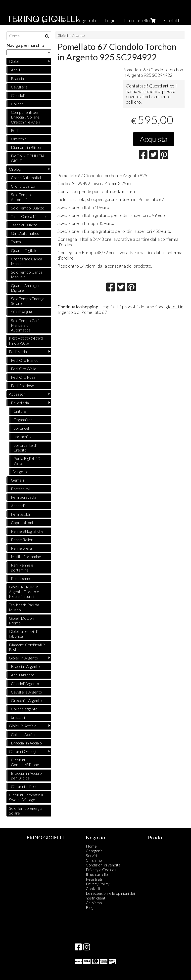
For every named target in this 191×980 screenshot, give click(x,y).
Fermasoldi (20, 514)
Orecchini (19, 139)
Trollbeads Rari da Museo (24, 607)
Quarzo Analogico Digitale (26, 288)
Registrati (86, 20)
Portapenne (21, 578)
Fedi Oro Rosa (23, 377)
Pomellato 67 (94, 312)
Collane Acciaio (24, 734)
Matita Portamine (26, 556)
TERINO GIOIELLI (42, 19)
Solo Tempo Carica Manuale (27, 274)
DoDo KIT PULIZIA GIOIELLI (28, 158)
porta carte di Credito (25, 448)
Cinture (20, 411)
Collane (17, 104)
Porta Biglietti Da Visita (28, 461)
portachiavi (23, 436)
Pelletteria (20, 403)
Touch (16, 242)
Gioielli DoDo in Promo (22, 620)
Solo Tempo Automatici (21, 197)
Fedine (17, 130)
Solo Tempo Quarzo (28, 208)
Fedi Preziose (23, 386)
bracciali (18, 717)
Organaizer (23, 420)
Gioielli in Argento (71, 35)
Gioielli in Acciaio (23, 726)
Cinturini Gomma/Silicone (25, 762)
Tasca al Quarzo (24, 225)
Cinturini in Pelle (24, 786)
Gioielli (15, 61)
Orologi (15, 169)
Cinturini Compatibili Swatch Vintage (26, 797)
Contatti (172, 20)
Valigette (21, 471)
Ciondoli (18, 95)
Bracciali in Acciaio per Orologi (26, 776)
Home (91, 846)
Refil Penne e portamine (22, 567)
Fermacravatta (24, 497)
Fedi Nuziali (19, 351)
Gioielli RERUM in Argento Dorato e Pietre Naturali (24, 592)
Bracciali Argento (25, 666)
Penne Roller (22, 540)
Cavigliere (19, 87)
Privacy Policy (98, 884)
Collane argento (24, 709)
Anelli (15, 70)
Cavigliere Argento (26, 692)
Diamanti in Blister (26, 147)
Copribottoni (22, 522)
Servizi (91, 855)
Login (110, 20)
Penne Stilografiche (27, 531)
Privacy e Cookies (101, 870)
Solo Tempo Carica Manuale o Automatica (27, 325)
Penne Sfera (21, 548)
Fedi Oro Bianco (25, 360)
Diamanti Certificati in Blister (27, 647)
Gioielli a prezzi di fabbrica (23, 634)
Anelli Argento (23, 675)
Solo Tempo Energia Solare (28, 301)
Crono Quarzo (23, 186)
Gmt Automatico (25, 233)
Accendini (19, 506)
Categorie (94, 851)
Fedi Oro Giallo (24, 369)
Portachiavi (21, 489)
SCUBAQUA (22, 312)
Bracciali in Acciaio (26, 743)
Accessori (17, 394)
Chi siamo (94, 860)
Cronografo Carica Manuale (26, 261)
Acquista (154, 139)
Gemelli (17, 480)
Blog (90, 907)
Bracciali (18, 78)
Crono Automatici (26, 178)
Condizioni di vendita (103, 865)
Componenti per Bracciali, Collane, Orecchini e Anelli (26, 117)
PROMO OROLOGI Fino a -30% (26, 341)
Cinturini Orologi (23, 751)
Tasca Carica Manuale (29, 216)
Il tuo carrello (140, 20)
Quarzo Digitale (24, 250)
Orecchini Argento (26, 700)
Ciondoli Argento (25, 683)
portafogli (22, 428)
